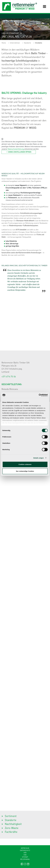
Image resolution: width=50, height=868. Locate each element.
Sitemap (25, 857)
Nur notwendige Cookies (25, 471)
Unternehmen (15, 43)
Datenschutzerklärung (16, 149)
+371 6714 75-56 (9, 376)
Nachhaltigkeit (13, 824)
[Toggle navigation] (43, 7)
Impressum (25, 848)
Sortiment (11, 816)
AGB (25, 853)
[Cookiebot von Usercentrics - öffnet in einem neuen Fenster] (39, 395)
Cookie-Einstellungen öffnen (19, 152)
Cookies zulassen (25, 464)
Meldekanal (25, 859)
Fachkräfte (11, 832)
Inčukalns (38, 43)
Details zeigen (38, 458)
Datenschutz (25, 850)
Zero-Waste (12, 828)
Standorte (27, 43)
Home (4, 43)
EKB (25, 855)
